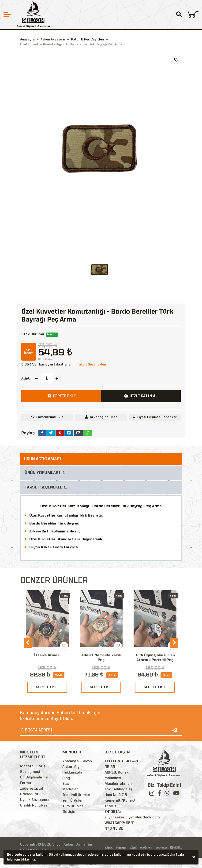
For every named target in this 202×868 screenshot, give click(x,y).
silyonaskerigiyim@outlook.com (132, 817)
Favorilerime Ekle (50, 417)
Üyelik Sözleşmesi (36, 800)
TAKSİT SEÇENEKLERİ (46, 487)
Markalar (70, 789)
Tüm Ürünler (73, 806)
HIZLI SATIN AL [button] (141, 396)
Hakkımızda (72, 773)
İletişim (69, 812)
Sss (66, 784)
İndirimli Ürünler (76, 795)
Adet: (26, 379)
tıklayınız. (28, 860)
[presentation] (28, 643)
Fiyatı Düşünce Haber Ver (155, 417)
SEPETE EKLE (47, 687)
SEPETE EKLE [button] (61, 396)
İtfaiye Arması (47, 655)
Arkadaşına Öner (101, 417)
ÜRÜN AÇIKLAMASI (43, 459)
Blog (66, 778)
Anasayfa (27, 40)
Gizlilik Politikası (34, 806)
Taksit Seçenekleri (92, 365)
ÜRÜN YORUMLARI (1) (46, 473)
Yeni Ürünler (73, 801)
